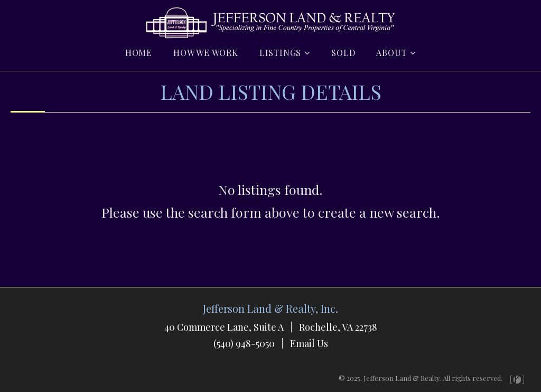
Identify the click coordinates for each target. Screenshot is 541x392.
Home (139, 53)
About (391, 53)
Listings (280, 53)
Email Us (309, 343)
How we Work (206, 53)
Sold (343, 53)
